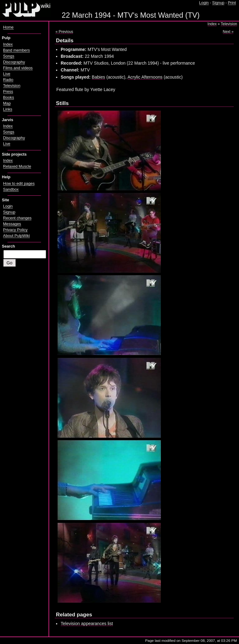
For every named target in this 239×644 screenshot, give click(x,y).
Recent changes (17, 218)
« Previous (64, 32)
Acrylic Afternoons (145, 77)
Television (229, 24)
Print (232, 3)
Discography (14, 62)
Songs (9, 56)
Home (8, 27)
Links (8, 109)
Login (204, 3)
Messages (12, 224)
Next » (228, 32)
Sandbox (11, 190)
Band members (16, 50)
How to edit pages (19, 184)
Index (212, 24)
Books (9, 98)
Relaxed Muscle (17, 167)
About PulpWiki (16, 236)
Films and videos (18, 68)
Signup (218, 3)
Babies (98, 77)
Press (8, 92)
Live (7, 74)
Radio (8, 80)
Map (7, 103)
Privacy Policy (15, 230)
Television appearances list (87, 623)
